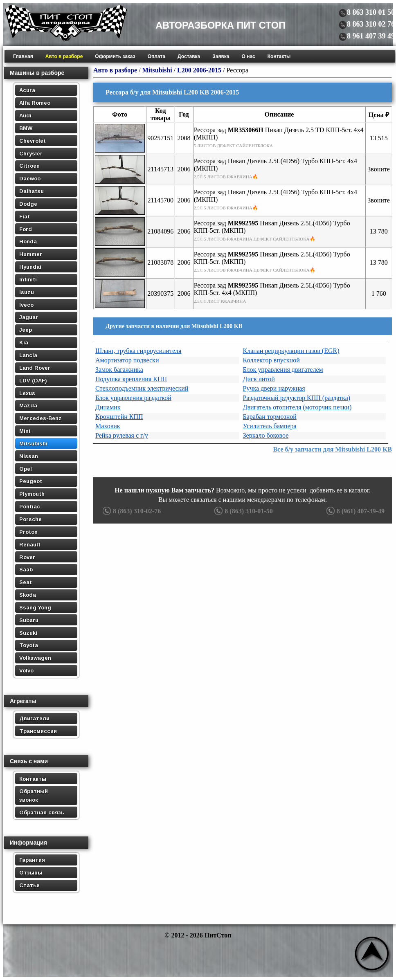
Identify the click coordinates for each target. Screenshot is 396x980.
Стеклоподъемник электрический (142, 388)
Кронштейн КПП (119, 417)
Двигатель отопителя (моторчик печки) (297, 407)
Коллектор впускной (271, 360)
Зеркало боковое (266, 435)
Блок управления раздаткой (133, 398)
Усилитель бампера (270, 426)
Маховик (108, 426)
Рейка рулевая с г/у (122, 435)
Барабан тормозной (270, 417)
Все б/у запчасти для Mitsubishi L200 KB (332, 449)
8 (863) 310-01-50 (242, 511)
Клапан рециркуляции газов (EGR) (291, 351)
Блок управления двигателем (283, 370)
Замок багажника (119, 370)
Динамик (108, 407)
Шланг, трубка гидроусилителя (138, 351)
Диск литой (259, 379)
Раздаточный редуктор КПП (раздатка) (297, 398)
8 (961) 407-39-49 (354, 511)
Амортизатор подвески (127, 360)
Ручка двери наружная (274, 388)
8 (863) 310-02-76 (131, 511)
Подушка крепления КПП (131, 379)
